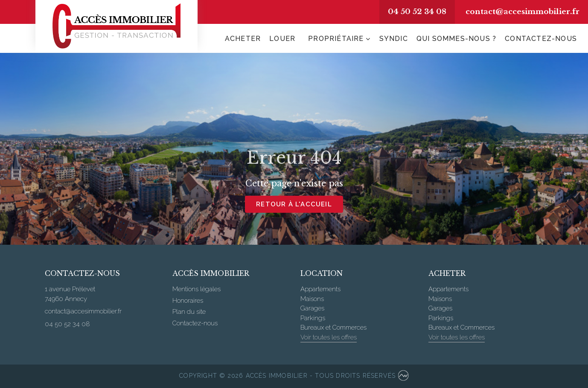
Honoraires (188, 301)
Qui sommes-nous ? (456, 39)
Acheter (243, 39)
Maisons (312, 299)
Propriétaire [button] (336, 39)
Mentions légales (196, 289)
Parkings (313, 318)
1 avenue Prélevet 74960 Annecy (70, 294)
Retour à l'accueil (294, 204)
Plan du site (189, 312)
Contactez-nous (541, 39)
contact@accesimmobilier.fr (523, 12)
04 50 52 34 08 (417, 12)
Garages (312, 308)
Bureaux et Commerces (333, 327)
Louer (282, 39)
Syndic (394, 39)
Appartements (320, 289)
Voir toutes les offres (329, 337)
